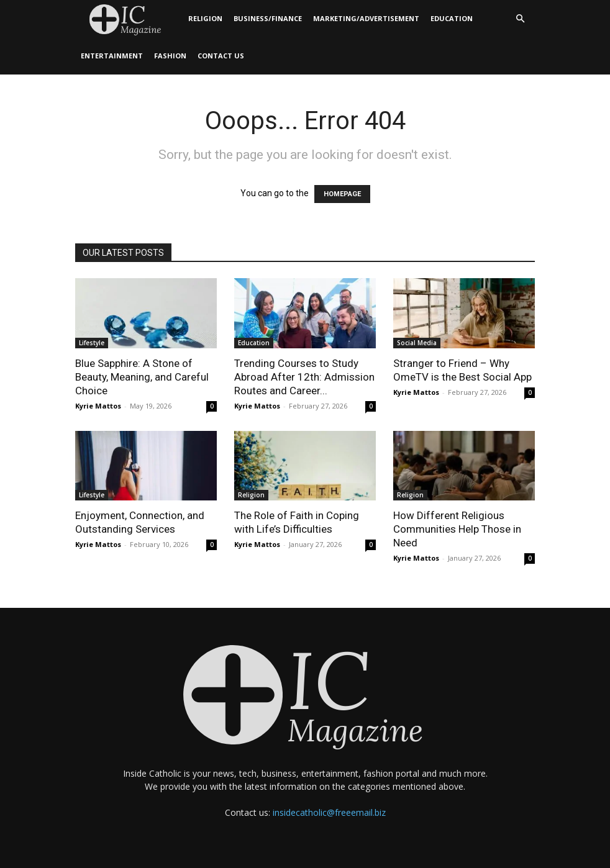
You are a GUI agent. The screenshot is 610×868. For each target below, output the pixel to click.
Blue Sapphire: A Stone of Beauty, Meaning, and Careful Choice (142, 377)
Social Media (417, 343)
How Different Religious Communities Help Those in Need (457, 529)
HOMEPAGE (342, 194)
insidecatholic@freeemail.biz (329, 812)
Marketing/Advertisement (366, 18)
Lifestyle (92, 343)
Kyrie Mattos (98, 406)
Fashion (170, 56)
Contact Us (221, 56)
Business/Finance (268, 18)
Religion (205, 18)
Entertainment (112, 56)
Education (452, 18)
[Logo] (129, 19)
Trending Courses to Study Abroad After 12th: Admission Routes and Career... (304, 377)
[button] (520, 19)
